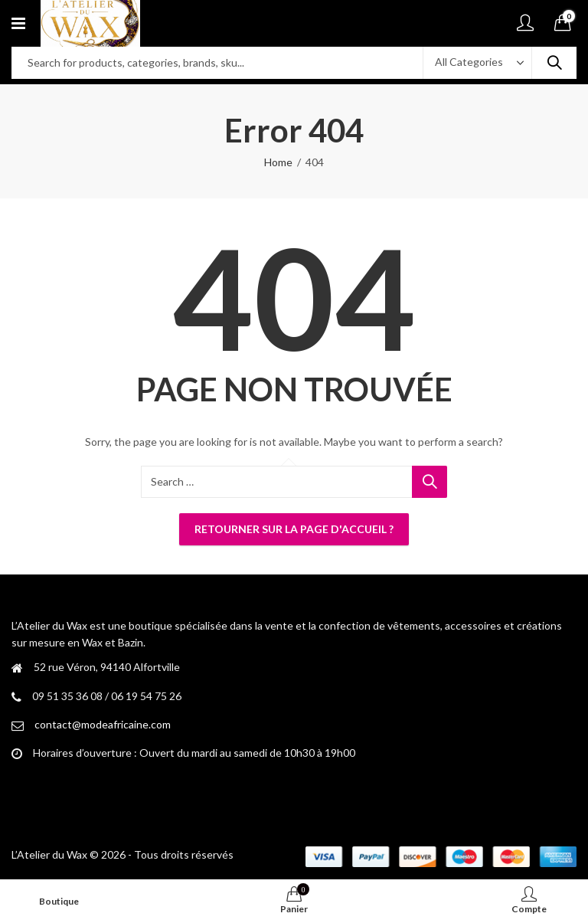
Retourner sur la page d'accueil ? (294, 529)
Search (554, 63)
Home (278, 162)
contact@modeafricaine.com (103, 724)
